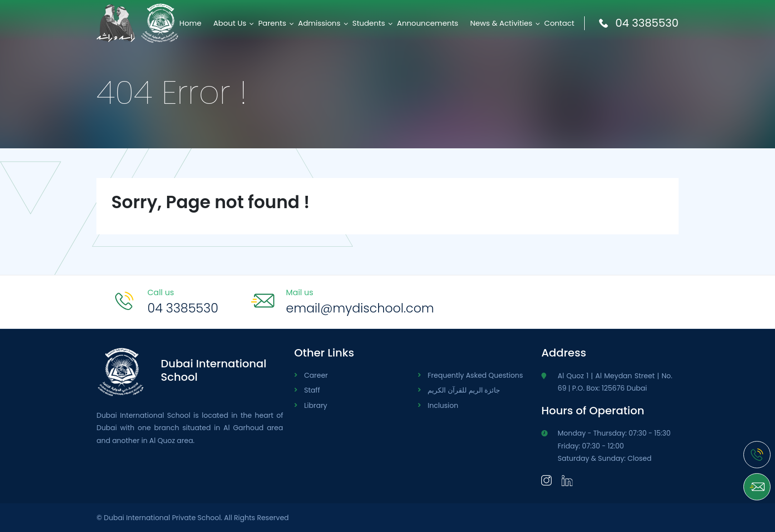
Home (191, 23)
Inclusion (443, 405)
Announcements (428, 23)
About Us (230, 23)
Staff (312, 390)
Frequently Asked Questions (475, 375)
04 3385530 (639, 23)
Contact (559, 23)
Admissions (319, 23)
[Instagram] (546, 480)
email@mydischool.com (360, 308)
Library (316, 405)
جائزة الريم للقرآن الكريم (464, 390)
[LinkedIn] (567, 480)
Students (369, 23)
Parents (272, 23)
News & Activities (501, 23)
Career (316, 375)
